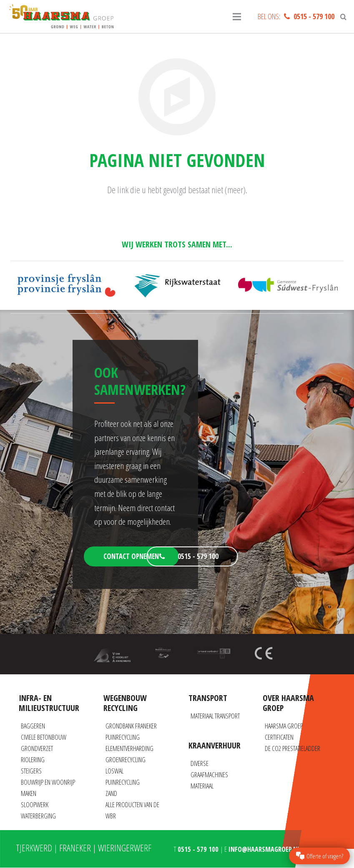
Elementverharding (129, 748)
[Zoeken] (344, 17)
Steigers (31, 771)
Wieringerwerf (125, 848)
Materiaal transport (215, 716)
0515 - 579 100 (314, 16)
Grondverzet (37, 748)
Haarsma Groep (284, 726)
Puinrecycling (123, 737)
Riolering (33, 760)
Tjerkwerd (34, 848)
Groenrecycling (126, 760)
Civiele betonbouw (44, 737)
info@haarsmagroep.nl (264, 849)
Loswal (114, 771)
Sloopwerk (35, 805)
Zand (111, 793)
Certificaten (279, 737)
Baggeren (33, 726)
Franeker (75, 848)
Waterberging (38, 816)
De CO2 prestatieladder (292, 748)
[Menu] (237, 17)
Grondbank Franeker (131, 726)
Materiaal (202, 786)
